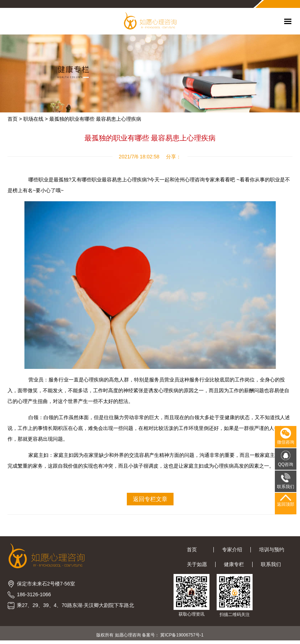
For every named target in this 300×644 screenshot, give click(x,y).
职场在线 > (36, 119)
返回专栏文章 (150, 499)
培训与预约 (272, 550)
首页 (196, 550)
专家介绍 (232, 550)
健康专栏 (234, 564)
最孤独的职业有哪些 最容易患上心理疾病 (95, 119)
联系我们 (271, 564)
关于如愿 (197, 564)
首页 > (15, 119)
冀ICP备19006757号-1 (182, 635)
